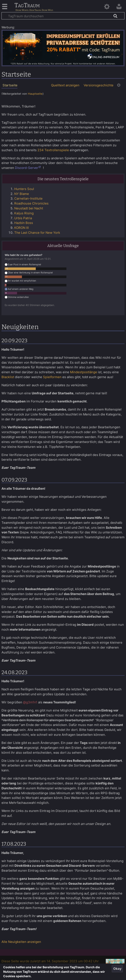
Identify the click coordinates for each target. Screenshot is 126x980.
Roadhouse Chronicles (31, 203)
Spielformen (52, 377)
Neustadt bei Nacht (29, 208)
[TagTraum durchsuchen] (63, 16)
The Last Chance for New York (37, 233)
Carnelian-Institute (28, 198)
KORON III (21, 228)
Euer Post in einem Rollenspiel (23, 265)
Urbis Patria (23, 218)
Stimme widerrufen (17, 297)
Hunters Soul (24, 189)
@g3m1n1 (30, 702)
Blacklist (8, 377)
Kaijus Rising (24, 213)
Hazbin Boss (24, 223)
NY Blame (22, 194)
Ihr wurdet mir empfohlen (20, 281)
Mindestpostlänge (84, 372)
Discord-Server (27, 168)
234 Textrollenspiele (53, 150)
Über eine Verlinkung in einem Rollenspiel (29, 273)
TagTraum (27, 6)
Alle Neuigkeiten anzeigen (21, 942)
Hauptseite (35, 94)
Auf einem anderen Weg (19, 289)
